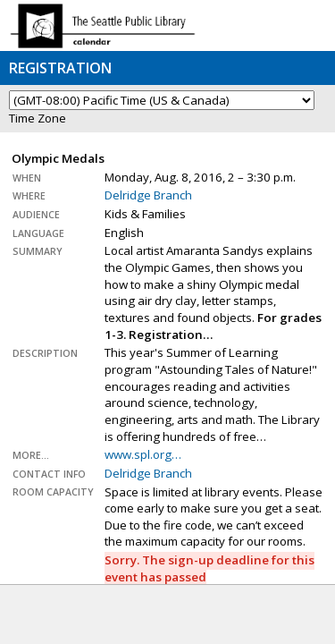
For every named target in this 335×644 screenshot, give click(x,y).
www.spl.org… (143, 454)
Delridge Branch (148, 195)
